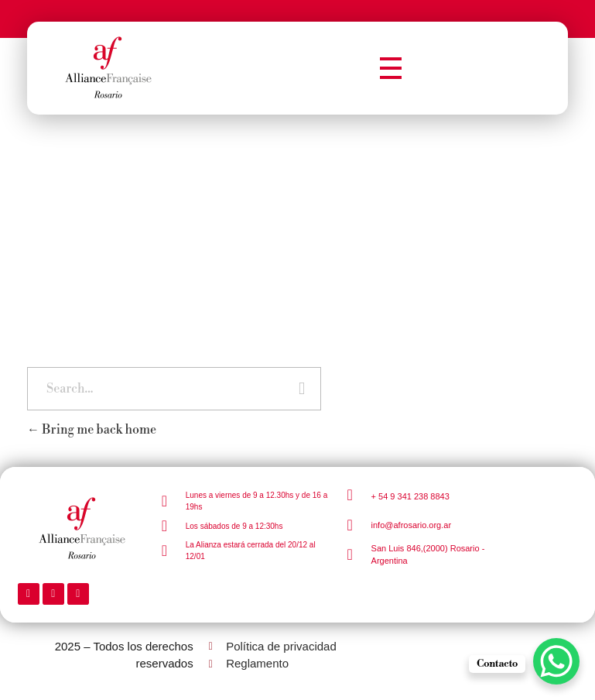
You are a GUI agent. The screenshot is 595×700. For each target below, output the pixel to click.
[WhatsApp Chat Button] (556, 661)
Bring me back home (92, 430)
